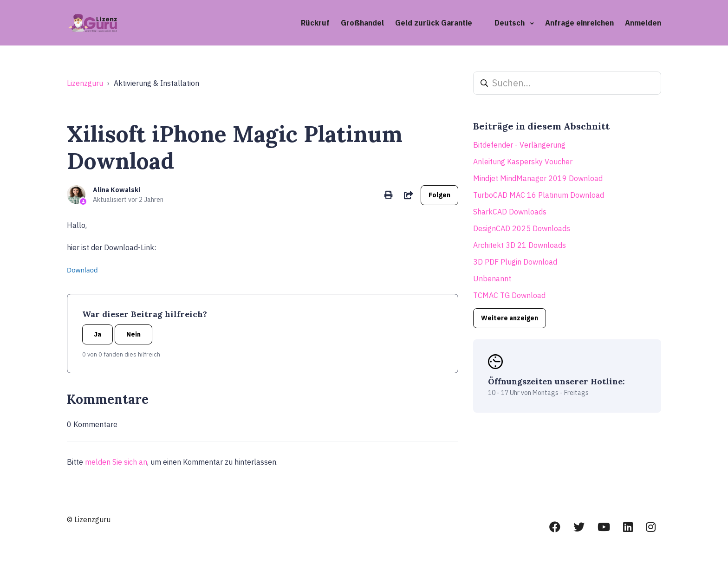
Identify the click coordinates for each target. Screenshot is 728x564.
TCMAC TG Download (509, 295)
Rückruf (315, 23)
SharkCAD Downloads (510, 212)
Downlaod (82, 270)
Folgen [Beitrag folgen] (439, 195)
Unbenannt (492, 279)
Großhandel (362, 23)
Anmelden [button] (643, 23)
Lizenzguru (85, 83)
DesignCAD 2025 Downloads (522, 228)
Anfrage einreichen (579, 23)
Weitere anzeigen (510, 318)
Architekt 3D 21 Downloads (520, 245)
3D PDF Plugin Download (515, 262)
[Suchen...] (567, 83)
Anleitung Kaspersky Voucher (523, 162)
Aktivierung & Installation (156, 83)
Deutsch (510, 23)
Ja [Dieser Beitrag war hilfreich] (97, 334)
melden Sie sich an (116, 462)
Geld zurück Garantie (434, 23)
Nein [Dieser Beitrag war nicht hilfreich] (133, 334)
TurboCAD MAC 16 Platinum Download (539, 195)
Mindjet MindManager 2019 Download (538, 178)
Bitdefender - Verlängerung (519, 145)
